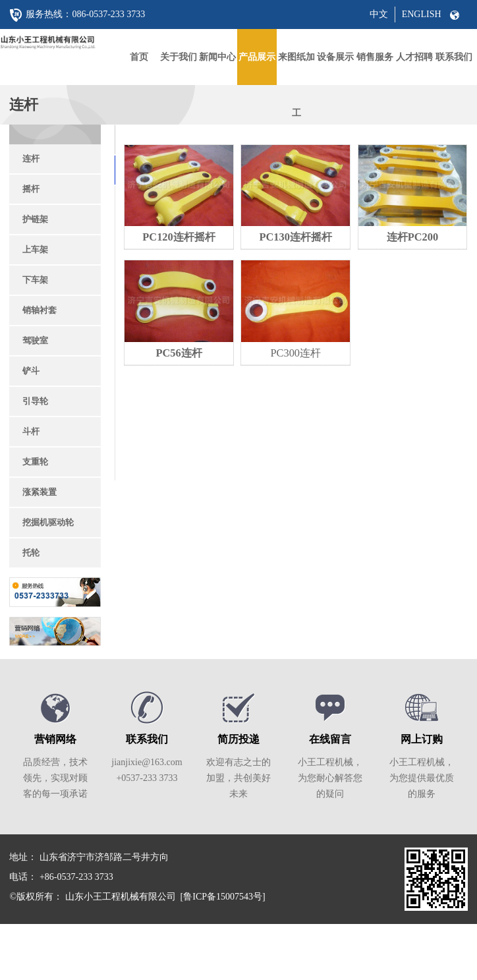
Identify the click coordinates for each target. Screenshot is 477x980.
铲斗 (31, 371)
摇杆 (31, 189)
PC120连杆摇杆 (179, 237)
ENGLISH (422, 14)
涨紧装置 (40, 492)
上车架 (35, 249)
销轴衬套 (40, 310)
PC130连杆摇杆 (296, 237)
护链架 (35, 219)
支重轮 (35, 462)
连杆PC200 (412, 237)
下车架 (35, 280)
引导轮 (35, 401)
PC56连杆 (179, 353)
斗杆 (31, 431)
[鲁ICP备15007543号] (223, 897)
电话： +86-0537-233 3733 (61, 877)
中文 (379, 14)
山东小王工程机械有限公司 (121, 897)
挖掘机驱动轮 (48, 522)
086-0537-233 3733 (108, 14)
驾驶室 (35, 340)
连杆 (31, 159)
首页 (139, 57)
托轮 (31, 553)
